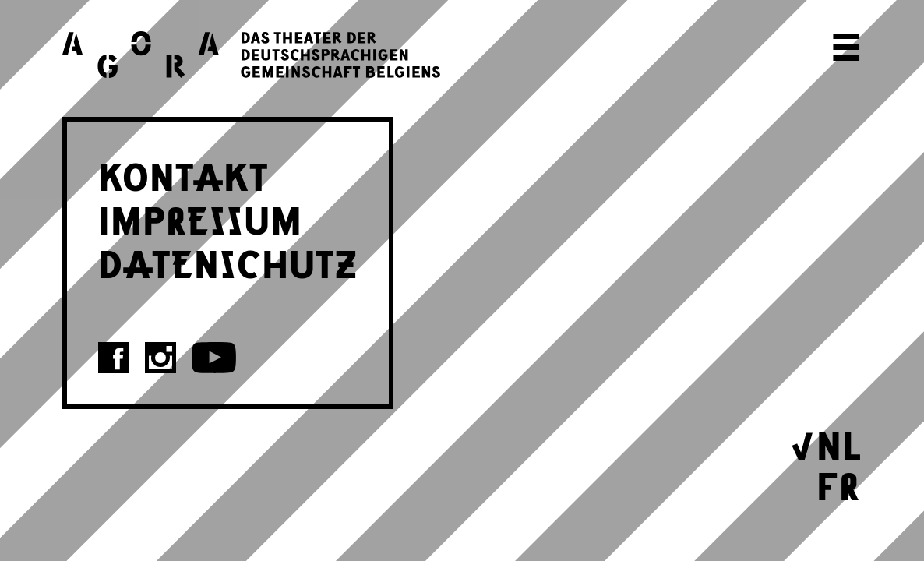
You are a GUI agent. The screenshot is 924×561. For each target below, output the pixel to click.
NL (839, 443)
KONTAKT (183, 175)
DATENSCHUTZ (228, 262)
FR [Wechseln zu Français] (838, 484)
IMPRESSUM (200, 218)
